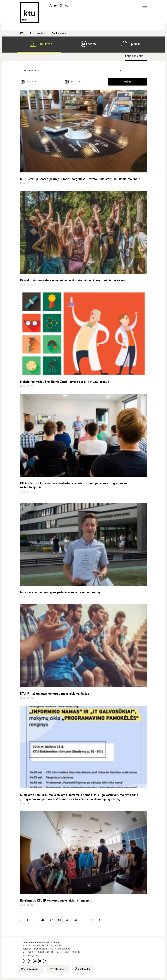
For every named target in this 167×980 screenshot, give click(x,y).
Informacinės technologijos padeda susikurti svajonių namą (60, 592)
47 (51, 920)
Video (86, 44)
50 (76, 920)
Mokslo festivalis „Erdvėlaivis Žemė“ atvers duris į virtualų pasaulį (65, 382)
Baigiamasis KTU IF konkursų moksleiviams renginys (55, 900)
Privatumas (58, 969)
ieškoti (127, 82)
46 (43, 920)
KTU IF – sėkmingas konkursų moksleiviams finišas (54, 694)
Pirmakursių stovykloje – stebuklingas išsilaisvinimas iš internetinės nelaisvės (73, 280)
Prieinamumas (31, 969)
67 (92, 920)
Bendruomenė (134, 56)
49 (68, 920)
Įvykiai (130, 44)
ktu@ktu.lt (33, 955)
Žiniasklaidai (83, 969)
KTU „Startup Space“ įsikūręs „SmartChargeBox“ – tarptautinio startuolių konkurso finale (80, 179)
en (56, 6)
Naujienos (39, 44)
